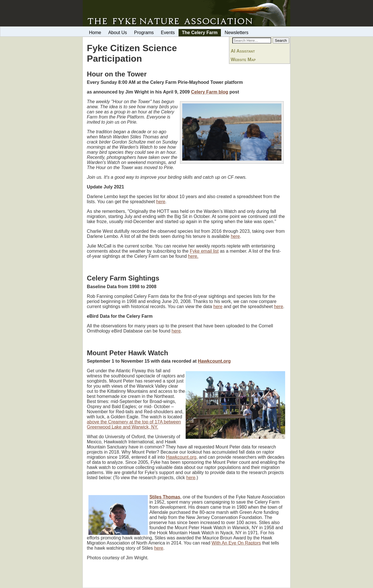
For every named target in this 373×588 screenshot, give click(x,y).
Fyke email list (204, 251)
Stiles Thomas (165, 497)
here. (193, 256)
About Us (118, 33)
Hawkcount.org (214, 361)
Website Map (243, 60)
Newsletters (237, 33)
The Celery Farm (200, 33)
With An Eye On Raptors (236, 543)
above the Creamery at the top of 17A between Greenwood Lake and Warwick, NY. (134, 424)
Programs (144, 33)
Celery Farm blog (210, 92)
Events (168, 33)
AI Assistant (243, 51)
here (161, 202)
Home (95, 33)
